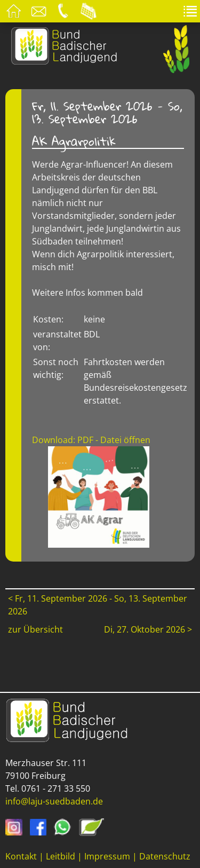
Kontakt (21, 856)
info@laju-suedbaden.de (54, 801)
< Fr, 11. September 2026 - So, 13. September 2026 (98, 605)
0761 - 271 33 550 (56, 788)
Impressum (107, 856)
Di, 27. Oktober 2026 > (148, 629)
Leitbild (61, 856)
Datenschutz (165, 856)
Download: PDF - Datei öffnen (91, 440)
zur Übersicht (35, 629)
